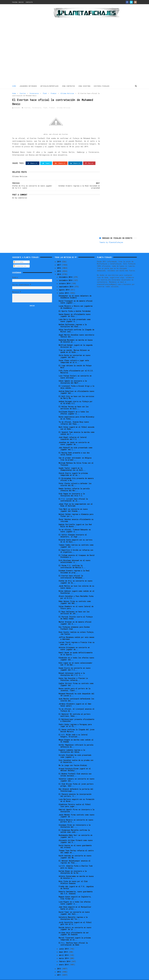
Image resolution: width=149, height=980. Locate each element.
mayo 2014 (64, 947)
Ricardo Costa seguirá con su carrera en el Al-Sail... (75, 536)
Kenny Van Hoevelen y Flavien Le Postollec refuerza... (73, 674)
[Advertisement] (29, 45)
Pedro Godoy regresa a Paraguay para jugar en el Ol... (75, 720)
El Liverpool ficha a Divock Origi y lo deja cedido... (76, 382)
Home (14, 86)
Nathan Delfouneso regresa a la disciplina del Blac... (73, 321)
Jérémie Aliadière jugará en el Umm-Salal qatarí (75, 700)
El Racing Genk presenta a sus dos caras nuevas (74, 449)
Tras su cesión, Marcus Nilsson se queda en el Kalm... (74, 346)
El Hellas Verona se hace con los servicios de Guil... (74, 403)
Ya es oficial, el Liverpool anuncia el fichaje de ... (76, 705)
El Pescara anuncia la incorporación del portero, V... (75, 790)
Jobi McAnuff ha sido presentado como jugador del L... (75, 443)
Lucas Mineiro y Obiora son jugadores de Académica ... (76, 302)
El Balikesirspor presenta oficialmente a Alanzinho (76, 715)
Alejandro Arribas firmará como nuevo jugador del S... (76, 836)
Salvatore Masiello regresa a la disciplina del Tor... (73, 913)
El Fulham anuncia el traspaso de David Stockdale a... (76, 551)
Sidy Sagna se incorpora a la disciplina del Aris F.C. (72, 490)
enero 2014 (64, 960)
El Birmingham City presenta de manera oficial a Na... (76, 474)
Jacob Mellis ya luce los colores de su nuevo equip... (76, 582)
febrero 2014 (65, 956)
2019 (59, 257)
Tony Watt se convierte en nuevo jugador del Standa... (73, 505)
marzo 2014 (64, 953)
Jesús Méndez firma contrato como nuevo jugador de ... (76, 811)
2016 (59, 263)
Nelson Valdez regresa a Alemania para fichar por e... (76, 510)
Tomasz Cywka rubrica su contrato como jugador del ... (76, 541)
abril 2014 (64, 950)
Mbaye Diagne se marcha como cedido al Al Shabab (76, 736)
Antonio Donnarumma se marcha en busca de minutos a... (76, 872)
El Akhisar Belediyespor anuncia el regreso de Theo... (74, 857)
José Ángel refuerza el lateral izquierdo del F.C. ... (73, 433)
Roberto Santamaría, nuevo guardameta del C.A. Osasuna (76, 888)
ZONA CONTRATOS (69, 86)
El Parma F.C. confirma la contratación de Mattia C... (72, 561)
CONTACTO (29, 2)
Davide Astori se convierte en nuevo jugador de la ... (75, 923)
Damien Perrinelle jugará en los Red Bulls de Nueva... (75, 520)
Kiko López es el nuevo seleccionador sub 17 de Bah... (75, 659)
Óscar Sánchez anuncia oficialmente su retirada (76, 515)
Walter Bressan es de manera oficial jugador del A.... (75, 618)
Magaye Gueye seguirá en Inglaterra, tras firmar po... (75, 893)
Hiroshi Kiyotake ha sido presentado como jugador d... (75, 751)
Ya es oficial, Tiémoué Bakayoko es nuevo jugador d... (75, 526)
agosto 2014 (65, 285)
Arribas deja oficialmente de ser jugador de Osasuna (74, 929)
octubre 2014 (65, 278)
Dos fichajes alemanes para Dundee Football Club (74, 623)
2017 (59, 260)
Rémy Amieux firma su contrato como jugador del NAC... (75, 597)
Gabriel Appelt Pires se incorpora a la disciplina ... (76, 806)
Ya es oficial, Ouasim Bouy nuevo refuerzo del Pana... (74, 418)
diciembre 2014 (66, 272)
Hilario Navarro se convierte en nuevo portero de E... (76, 816)
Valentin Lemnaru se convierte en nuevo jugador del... (76, 775)
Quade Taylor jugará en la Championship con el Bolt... (72, 464)
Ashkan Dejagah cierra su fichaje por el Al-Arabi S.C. (76, 397)
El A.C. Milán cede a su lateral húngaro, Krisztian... (73, 731)
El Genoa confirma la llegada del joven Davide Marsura (77, 726)
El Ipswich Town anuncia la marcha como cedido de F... (77, 428)
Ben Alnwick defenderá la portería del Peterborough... (76, 785)
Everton (23, 93)
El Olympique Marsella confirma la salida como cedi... (74, 826)
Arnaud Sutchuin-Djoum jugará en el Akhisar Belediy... (75, 765)
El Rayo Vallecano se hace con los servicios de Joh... (74, 608)
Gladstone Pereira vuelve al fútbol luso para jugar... (75, 800)
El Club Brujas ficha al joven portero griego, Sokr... (76, 780)
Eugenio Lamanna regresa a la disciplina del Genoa (72, 746)
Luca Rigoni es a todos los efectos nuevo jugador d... (75, 898)
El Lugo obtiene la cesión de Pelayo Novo (75, 362)
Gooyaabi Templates (53, 977)
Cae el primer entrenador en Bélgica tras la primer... (75, 454)
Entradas (19, 257)
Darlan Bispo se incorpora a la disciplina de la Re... (73, 867)
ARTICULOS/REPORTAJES (49, 86)
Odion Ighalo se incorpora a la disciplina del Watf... (73, 377)
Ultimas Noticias (67, 93)
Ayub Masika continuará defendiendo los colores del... (76, 695)
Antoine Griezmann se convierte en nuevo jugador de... (74, 643)
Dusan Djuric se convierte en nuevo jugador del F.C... (75, 664)
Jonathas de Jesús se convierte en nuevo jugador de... (74, 438)
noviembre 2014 (66, 275)
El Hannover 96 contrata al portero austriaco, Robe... (74, 710)
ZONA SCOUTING (84, 86)
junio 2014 (64, 944)
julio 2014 (64, 288)
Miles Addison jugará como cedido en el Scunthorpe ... (76, 587)
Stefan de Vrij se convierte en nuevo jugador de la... (75, 577)
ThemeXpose (26, 977)
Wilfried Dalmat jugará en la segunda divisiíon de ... (76, 341)
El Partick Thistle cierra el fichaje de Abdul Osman (76, 613)
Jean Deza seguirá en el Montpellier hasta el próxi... (75, 903)
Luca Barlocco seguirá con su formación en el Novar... (76, 795)
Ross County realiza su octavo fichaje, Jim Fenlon (76, 628)
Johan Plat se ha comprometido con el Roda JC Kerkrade (76, 500)
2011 (59, 970)
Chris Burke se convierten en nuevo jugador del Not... (74, 351)
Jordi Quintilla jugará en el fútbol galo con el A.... (75, 918)
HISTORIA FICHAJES (102, 86)
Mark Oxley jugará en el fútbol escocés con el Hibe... (76, 423)
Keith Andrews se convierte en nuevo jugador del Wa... (75, 852)
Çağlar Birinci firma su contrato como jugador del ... (76, 679)
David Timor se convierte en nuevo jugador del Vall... (74, 908)
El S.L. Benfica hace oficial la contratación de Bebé (73, 939)
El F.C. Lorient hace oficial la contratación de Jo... (73, 495)
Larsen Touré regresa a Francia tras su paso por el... (77, 638)
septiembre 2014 (67, 282)
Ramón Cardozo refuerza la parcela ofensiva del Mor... (74, 485)
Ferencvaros (34, 93)
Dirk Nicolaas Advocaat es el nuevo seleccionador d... (74, 556)
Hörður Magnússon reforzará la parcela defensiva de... (76, 741)
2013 (59, 964)
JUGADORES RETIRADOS (28, 86)
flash (45, 93)
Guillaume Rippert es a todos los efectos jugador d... (74, 408)
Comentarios (20, 261)
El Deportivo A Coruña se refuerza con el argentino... (76, 546)
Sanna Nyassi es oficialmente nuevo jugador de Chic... (75, 310)
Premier (54, 93)
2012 (59, 967)
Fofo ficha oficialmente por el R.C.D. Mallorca (76, 367)
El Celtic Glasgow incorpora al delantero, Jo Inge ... (73, 531)
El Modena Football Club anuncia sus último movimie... (75, 770)
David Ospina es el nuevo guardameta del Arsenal (75, 841)
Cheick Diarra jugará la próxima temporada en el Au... (73, 469)
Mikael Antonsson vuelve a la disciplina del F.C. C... (72, 669)
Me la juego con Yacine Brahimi (73, 760)
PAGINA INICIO (18, 2)
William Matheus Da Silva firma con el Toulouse (76, 459)
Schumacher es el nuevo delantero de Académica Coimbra (75, 292)
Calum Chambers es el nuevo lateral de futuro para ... (76, 602)
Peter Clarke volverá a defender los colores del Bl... (75, 479)
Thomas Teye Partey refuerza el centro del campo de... (76, 847)
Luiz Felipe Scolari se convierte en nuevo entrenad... (75, 372)
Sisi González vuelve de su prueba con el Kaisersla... (76, 756)
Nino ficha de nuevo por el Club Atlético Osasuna (73, 877)
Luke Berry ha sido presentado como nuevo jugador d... (75, 315)
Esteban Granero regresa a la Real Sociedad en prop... (74, 567)
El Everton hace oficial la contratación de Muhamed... (72, 572)
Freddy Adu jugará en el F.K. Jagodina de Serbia (76, 882)
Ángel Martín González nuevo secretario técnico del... (76, 331)
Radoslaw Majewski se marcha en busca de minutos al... (76, 336)
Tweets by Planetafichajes (111, 98)
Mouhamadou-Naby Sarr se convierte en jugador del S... (75, 831)
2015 (59, 266)
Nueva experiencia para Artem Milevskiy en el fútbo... (76, 413)
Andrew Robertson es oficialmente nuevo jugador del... (76, 387)
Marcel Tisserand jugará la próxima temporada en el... (75, 934)
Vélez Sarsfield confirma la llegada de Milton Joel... (76, 326)
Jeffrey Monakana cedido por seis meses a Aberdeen (76, 633)
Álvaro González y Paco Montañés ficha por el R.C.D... (76, 592)
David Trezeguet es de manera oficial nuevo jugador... (76, 297)
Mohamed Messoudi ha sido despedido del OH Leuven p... (76, 690)
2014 (59, 269)
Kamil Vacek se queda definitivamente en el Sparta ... (76, 649)
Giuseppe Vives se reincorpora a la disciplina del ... (75, 821)
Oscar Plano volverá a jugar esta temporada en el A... (74, 356)
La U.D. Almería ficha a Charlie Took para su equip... (76, 862)
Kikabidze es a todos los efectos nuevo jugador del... (76, 654)
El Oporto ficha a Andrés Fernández (75, 306)
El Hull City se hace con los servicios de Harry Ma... (76, 392)
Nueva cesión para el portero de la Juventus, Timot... (74, 684)
